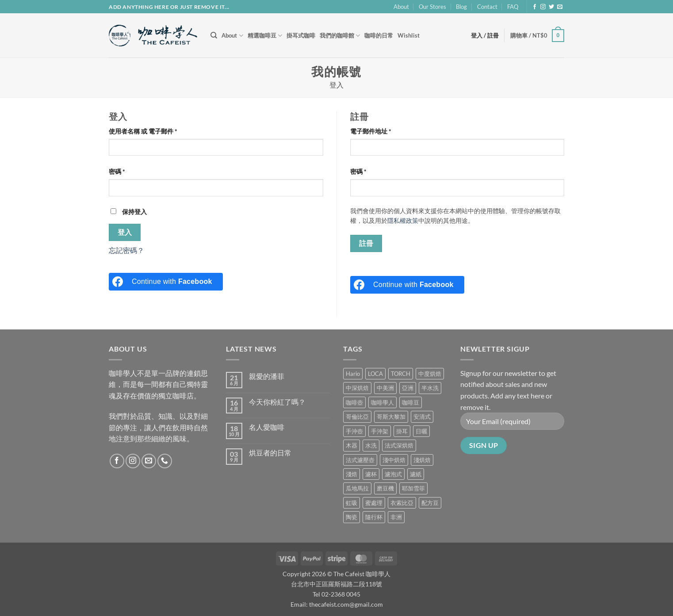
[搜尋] (214, 35)
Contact (487, 7)
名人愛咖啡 (267, 427)
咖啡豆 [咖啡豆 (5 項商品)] (411, 402)
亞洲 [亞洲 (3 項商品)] (408, 388)
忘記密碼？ (126, 250)
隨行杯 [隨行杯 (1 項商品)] (374, 517)
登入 (125, 232)
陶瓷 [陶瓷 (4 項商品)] (352, 517)
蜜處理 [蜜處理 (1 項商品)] (374, 503)
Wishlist (409, 35)
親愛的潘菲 (267, 376)
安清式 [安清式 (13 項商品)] (422, 417)
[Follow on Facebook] (535, 7)
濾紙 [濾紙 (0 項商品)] (416, 474)
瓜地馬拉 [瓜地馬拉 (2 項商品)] (357, 488)
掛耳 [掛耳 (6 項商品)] (402, 431)
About (401, 7)
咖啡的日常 (379, 35)
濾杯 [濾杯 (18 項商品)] (371, 474)
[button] (537, 36)
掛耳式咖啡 (301, 35)
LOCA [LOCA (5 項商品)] (375, 374)
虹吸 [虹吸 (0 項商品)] (352, 503)
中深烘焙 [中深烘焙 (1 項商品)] (357, 388)
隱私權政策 (403, 221)
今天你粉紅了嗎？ (277, 402)
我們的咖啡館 (340, 36)
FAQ (513, 7)
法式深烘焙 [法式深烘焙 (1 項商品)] (399, 445)
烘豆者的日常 (270, 453)
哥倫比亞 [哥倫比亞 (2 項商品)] (357, 417)
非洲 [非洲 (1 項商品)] (396, 517)
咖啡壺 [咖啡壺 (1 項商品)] (354, 402)
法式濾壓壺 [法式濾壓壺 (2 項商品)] (360, 460)
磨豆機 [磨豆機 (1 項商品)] (385, 488)
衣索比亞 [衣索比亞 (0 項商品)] (402, 503)
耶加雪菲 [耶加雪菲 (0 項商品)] (413, 488)
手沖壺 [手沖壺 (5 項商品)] (354, 431)
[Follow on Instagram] (543, 7)
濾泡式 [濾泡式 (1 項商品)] (393, 474)
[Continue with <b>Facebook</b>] (166, 282)
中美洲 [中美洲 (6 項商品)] (385, 388)
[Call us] (165, 461)
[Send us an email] (560, 7)
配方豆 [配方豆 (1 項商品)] (430, 503)
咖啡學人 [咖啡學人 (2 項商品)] (382, 402)
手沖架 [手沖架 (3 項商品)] (380, 431)
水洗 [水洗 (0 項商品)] (371, 445)
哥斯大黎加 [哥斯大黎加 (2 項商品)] (391, 417)
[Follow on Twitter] (551, 7)
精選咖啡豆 (265, 36)
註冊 (366, 243)
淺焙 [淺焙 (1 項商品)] (352, 474)
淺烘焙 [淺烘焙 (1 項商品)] (422, 460)
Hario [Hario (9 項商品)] (353, 374)
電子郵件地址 (374, 131)
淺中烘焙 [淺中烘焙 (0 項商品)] (394, 460)
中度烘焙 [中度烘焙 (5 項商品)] (430, 374)
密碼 (120, 171)
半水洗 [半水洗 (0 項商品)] (430, 388)
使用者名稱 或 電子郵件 (146, 131)
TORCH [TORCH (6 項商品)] (401, 374)
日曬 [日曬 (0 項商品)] (421, 431)
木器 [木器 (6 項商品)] (352, 445)
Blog (461, 7)
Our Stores (432, 7)
